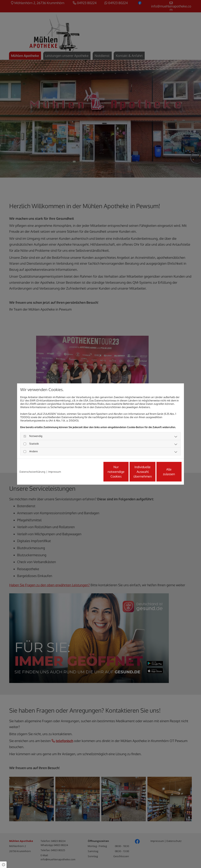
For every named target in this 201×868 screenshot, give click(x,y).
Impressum (55, 472)
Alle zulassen (164, 472)
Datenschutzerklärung (32, 472)
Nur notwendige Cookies (89, 472)
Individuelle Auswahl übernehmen (126, 472)
